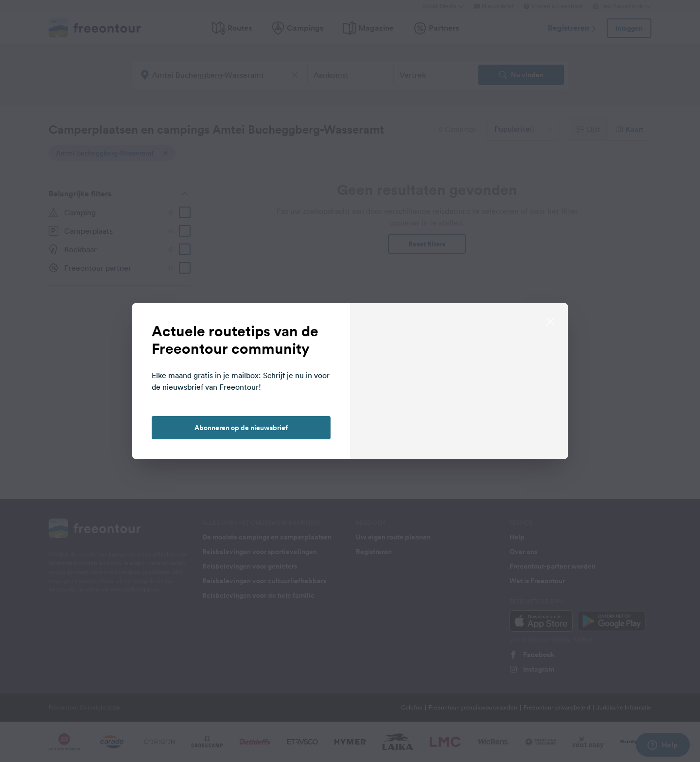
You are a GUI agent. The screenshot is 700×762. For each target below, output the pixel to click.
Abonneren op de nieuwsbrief (241, 428)
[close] (550, 321)
